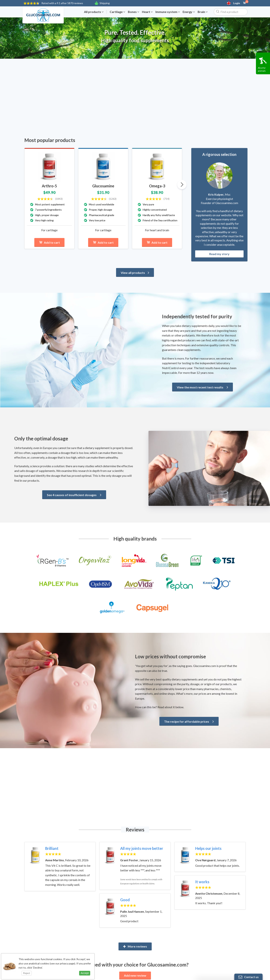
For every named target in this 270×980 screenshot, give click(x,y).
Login (237, 3)
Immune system (168, 12)
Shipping (105, 3)
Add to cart (49, 242)
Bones (133, 12)
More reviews (135, 946)
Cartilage (117, 12)
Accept (85, 973)
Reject (27, 973)
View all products (135, 273)
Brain (203, 12)
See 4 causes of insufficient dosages (74, 495)
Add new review (135, 975)
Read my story (219, 254)
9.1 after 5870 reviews (62, 3)
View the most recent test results (202, 387)
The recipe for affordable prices (189, 721)
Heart (147, 12)
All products (94, 12)
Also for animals (262, 69)
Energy (189, 12)
